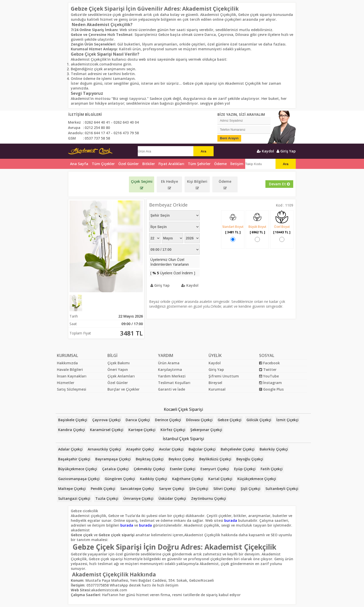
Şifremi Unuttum (224, 376)
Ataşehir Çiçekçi (140, 449)
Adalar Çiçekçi (70, 449)
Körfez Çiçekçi (173, 430)
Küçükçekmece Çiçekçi (257, 479)
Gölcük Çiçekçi (259, 420)
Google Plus (271, 389)
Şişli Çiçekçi (251, 489)
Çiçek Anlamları (121, 376)
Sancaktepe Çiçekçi (137, 489)
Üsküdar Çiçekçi (172, 498)
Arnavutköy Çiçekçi (104, 449)
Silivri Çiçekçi (224, 489)
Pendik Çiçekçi (103, 489)
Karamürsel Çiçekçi (107, 430)
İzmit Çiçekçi (287, 420)
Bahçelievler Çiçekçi (238, 449)
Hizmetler (66, 383)
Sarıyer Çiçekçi (172, 489)
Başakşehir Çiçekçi (74, 459)
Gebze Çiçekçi (230, 420)
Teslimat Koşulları (174, 383)
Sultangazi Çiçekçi (74, 498)
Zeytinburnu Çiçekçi (209, 498)
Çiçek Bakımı (119, 363)
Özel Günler (118, 383)
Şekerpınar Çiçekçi (206, 430)
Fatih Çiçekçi (272, 469)
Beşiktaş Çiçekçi (150, 459)
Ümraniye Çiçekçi (138, 498)
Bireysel (215, 383)
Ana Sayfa (79, 164)
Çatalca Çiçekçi (115, 469)
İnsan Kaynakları (72, 376)
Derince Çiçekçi (168, 420)
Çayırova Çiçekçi (106, 420)
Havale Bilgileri (70, 369)
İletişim (237, 164)
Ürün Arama (169, 363)
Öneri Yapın (118, 369)
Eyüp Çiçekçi (245, 469)
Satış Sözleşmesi (72, 389)
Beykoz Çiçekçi (181, 459)
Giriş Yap (286, 151)
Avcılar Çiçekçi (171, 449)
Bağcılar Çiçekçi (202, 449)
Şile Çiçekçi (199, 489)
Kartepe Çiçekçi (142, 430)
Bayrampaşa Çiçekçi (113, 459)
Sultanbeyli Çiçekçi (282, 489)
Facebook (269, 363)
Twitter (268, 369)
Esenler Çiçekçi (183, 469)
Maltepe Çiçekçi (72, 489)
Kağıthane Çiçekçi (188, 479)
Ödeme (220, 164)
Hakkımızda (67, 363)
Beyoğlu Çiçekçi (250, 459)
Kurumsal (217, 389)
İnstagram (270, 383)
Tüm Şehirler (199, 164)
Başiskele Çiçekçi (73, 420)
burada (231, 520)
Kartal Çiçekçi (220, 479)
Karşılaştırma (170, 369)
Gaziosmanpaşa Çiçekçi (79, 479)
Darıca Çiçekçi (138, 420)
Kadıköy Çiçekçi (154, 479)
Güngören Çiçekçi (120, 479)
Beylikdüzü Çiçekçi (215, 459)
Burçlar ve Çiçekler (123, 389)
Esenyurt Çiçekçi (215, 469)
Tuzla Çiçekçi (107, 498)
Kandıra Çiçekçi (72, 430)
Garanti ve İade (172, 389)
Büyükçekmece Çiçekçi (78, 469)
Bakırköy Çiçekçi (274, 449)
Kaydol (265, 151)
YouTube (269, 376)
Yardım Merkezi (172, 376)
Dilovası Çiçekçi (199, 420)
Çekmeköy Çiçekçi (149, 469)
